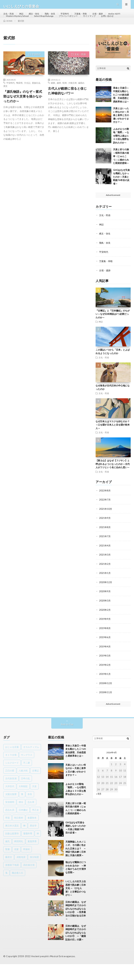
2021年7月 (105, 554)
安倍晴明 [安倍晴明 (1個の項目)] (10, 818)
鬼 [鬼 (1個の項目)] (6, 888)
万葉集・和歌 (89, 17)
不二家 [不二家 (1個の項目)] (27, 778)
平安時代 (71, 17)
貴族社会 (36, 101)
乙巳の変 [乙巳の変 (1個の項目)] (10, 786)
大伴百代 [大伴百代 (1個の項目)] (10, 802)
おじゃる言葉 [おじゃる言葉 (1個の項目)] (12, 763)
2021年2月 (105, 581)
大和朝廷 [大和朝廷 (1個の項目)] (23, 802)
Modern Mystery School (40, 24)
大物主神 (72, 101)
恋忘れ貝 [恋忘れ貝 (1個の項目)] (10, 826)
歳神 (59, 101)
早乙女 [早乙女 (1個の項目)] (36, 826)
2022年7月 (105, 517)
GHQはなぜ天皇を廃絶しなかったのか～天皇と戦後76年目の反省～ (121, 195)
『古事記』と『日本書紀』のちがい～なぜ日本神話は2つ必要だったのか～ (113, 332)
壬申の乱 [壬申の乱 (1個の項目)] (25, 794)
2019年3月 (105, 672)
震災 (5, 104)
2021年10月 (106, 526)
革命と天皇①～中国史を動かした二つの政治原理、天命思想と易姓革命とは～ (121, 113)
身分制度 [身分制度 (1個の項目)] (34, 873)
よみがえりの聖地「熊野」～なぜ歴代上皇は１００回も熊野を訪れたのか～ (121, 154)
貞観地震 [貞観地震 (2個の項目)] (21, 873)
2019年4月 (105, 663)
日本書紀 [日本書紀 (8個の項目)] (23, 826)
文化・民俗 (9, 17)
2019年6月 (105, 654)
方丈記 (27, 101)
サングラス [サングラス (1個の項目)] (27, 771)
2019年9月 (105, 635)
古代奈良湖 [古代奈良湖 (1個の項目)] (11, 794)
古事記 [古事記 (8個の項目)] (36, 786)
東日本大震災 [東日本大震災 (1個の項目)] (12, 841)
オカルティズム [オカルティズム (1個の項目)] (31, 763)
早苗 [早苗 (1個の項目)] (8, 833)
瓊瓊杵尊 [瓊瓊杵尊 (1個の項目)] (28, 849)
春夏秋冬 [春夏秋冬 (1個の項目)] (32, 833)
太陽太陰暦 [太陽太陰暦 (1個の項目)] (11, 810)
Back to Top (67, 740)
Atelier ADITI (14, 24)
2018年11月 (106, 708)
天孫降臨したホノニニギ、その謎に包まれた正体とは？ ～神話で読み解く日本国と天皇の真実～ (76, 864)
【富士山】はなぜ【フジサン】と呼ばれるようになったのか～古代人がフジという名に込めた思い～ (113, 482)
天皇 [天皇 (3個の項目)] (34, 802)
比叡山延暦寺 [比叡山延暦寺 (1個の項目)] (12, 849)
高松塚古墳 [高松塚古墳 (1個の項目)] (29, 881)
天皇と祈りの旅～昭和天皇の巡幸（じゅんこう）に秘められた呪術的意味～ (121, 175)
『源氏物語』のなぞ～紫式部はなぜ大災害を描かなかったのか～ (23, 115)
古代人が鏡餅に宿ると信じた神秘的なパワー (67, 109)
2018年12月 (106, 699)
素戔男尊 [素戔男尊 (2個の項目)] (32, 857)
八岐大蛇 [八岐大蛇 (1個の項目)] (23, 786)
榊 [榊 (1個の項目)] (24, 841)
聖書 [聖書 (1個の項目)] (8, 865)
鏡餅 (53, 101)
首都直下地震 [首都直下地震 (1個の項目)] (12, 881)
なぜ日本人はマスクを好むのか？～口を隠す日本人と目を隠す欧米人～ (113, 443)
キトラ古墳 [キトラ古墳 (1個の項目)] (11, 771)
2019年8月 (105, 645)
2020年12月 (106, 599)
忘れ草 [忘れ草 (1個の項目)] (31, 818)
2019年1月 (105, 690)
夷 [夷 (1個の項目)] (22, 810)
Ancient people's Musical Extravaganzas (53, 972)
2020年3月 (105, 617)
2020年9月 (105, 608)
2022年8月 (105, 508)
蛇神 (65, 101)
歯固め (81, 101)
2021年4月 (105, 563)
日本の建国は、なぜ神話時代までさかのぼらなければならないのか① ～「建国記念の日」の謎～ (76, 948)
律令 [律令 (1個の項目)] (21, 818)
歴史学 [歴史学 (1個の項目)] (33, 841)
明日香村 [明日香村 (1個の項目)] (19, 833)
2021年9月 (105, 536)
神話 (23, 17)
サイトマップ (13, 30)
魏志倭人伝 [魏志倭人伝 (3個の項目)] (18, 888)
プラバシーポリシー (98, 24)
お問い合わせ (33, 30)
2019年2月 (105, 681)
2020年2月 (105, 626)
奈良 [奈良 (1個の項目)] (30, 810)
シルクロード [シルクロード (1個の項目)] (12, 778)
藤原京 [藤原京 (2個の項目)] (9, 873)
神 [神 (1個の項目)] (38, 849)
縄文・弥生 (37, 17)
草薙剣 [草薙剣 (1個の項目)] (26, 865)
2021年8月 (105, 545)
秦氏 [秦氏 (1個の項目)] (8, 857)
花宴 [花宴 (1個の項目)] (16, 865)
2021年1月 (105, 590)
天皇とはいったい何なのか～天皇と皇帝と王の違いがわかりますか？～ (121, 134)
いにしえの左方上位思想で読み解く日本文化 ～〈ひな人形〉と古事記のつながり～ (76, 904)
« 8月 (99, 809)
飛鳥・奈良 (55, 17)
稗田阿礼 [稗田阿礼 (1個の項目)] (19, 857)
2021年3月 (105, 572)
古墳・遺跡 (108, 17)
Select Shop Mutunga (70, 24)
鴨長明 (19, 101)
